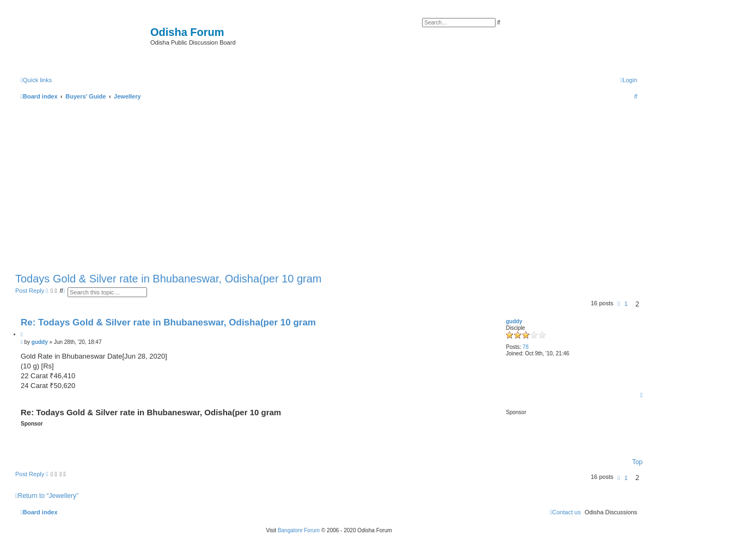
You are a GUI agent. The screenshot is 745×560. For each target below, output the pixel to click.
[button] (619, 304)
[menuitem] (629, 80)
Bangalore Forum (299, 530)
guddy (514, 321)
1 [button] (626, 304)
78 (526, 347)
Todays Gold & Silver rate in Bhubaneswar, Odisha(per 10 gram (169, 279)
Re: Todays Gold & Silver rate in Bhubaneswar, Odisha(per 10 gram (168, 322)
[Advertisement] (329, 184)
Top (637, 462)
